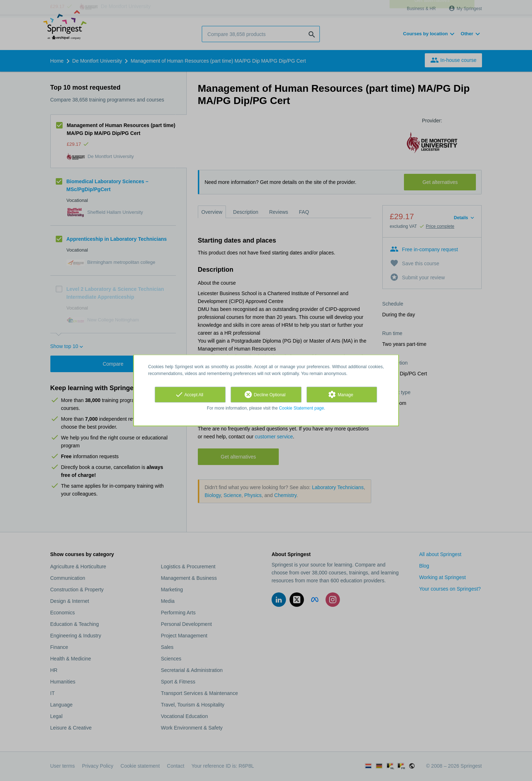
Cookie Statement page (301, 408)
